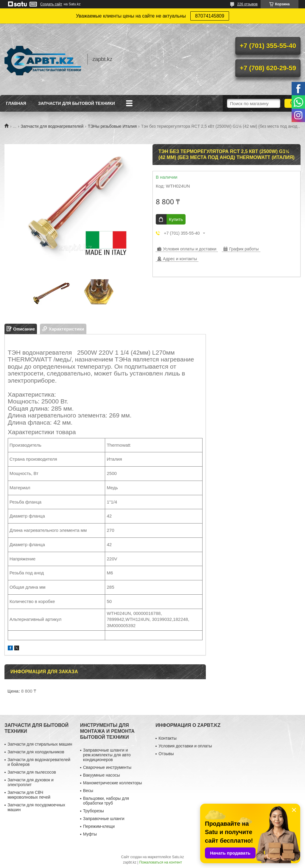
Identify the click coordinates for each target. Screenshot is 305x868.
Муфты (90, 834)
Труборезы (94, 811)
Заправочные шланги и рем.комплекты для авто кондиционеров (107, 755)
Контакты (167, 738)
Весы (88, 791)
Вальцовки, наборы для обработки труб (106, 801)
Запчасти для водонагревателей (52, 126)
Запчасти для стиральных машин (40, 744)
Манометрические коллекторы (113, 783)
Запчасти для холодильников (36, 752)
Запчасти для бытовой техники (77, 103)
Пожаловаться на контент (161, 862)
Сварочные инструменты (107, 767)
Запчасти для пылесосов (32, 772)
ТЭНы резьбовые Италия (112, 126)
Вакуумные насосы (102, 775)
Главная (16, 103)
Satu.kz (178, 857)
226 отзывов (247, 4)
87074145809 (210, 16)
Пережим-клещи (99, 826)
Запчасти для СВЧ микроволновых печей (29, 795)
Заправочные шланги (104, 819)
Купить (176, 219)
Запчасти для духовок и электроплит (31, 782)
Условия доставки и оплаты (185, 746)
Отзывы (166, 754)
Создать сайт (51, 4)
